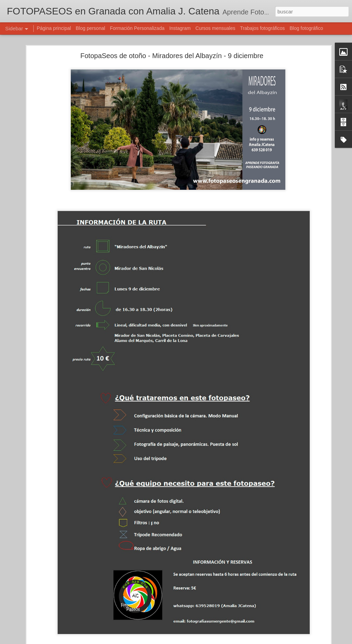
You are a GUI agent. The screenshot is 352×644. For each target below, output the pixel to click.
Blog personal (90, 28)
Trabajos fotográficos (262, 28)
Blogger (203, 640)
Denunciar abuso (226, 640)
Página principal (54, 28)
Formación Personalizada (137, 28)
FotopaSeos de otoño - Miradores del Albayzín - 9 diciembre (172, 40)
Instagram (180, 28)
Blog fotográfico (306, 28)
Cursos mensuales (216, 28)
